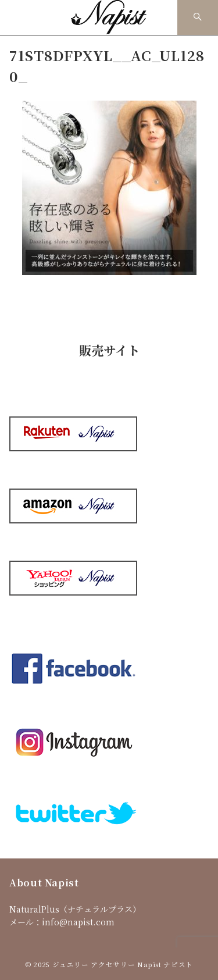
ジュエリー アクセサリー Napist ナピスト (123, 964)
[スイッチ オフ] (198, 17)
